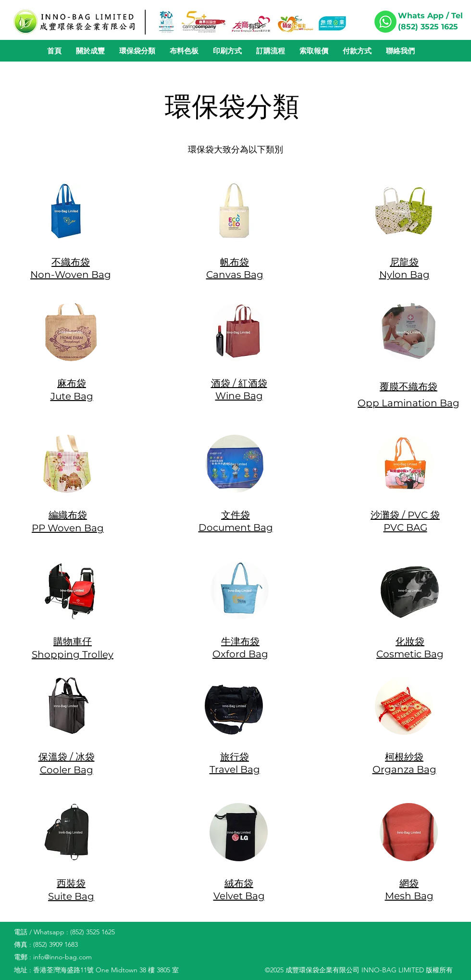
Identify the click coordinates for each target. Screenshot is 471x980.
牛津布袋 (240, 641)
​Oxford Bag (240, 654)
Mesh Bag (409, 896)
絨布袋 (239, 883)
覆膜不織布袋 (409, 387)
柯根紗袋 (404, 757)
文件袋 (235, 515)
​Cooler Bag (67, 770)
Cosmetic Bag (410, 654)
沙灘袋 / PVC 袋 (405, 515)
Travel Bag (235, 769)
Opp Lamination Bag (409, 403)
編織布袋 (68, 515)
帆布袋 (235, 262)
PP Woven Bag (68, 528)
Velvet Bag (239, 896)
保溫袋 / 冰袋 (67, 757)
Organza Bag (404, 769)
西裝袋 (71, 883)
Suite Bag (71, 896)
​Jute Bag (72, 396)
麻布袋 (72, 383)
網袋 (409, 883)
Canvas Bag (235, 275)
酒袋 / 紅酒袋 (239, 383)
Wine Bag (239, 396)
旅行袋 (235, 757)
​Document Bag (236, 528)
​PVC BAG (405, 528)
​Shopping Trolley (73, 654)
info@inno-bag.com (62, 957)
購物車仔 (73, 641)
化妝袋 (410, 641)
